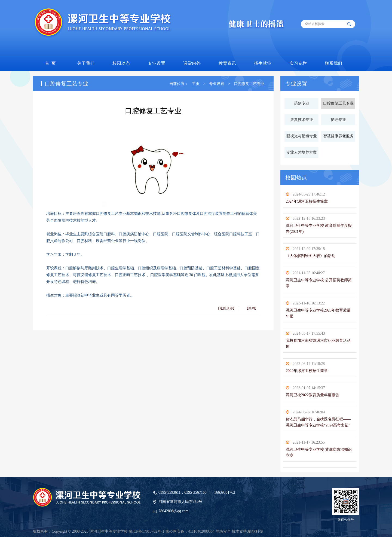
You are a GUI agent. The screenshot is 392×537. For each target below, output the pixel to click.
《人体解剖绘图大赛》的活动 (311, 256)
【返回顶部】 (226, 308)
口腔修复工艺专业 (249, 84)
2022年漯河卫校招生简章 (307, 371)
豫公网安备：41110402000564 (190, 531)
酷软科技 (256, 531)
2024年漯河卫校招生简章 (307, 201)
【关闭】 (252, 308)
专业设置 (217, 84)
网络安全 (223, 531)
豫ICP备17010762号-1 (146, 531)
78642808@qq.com (174, 511)
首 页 (50, 63)
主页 (196, 84)
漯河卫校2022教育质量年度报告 (313, 395)
